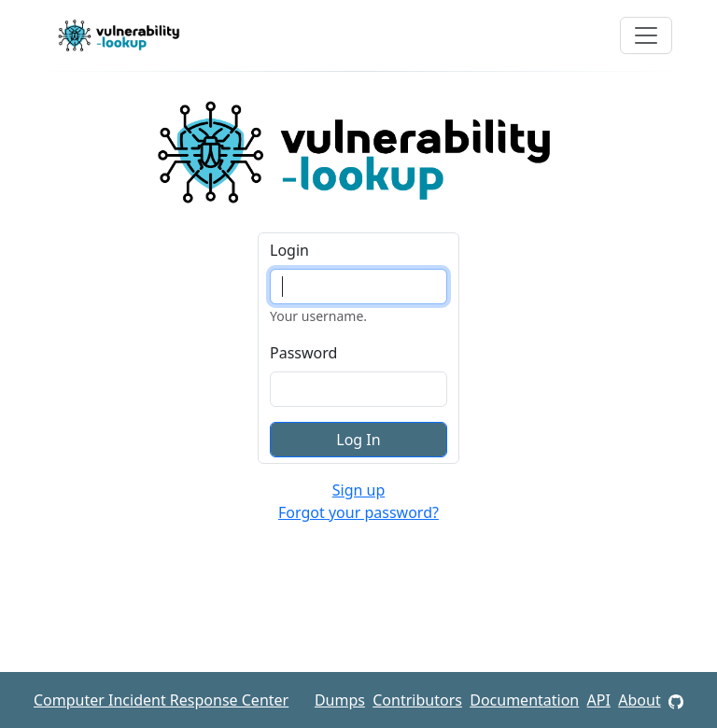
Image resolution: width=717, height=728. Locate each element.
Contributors (417, 700)
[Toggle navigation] (646, 35)
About (639, 700)
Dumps (340, 700)
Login (289, 250)
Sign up (359, 490)
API (599, 700)
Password (303, 353)
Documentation (524, 700)
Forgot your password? (358, 512)
